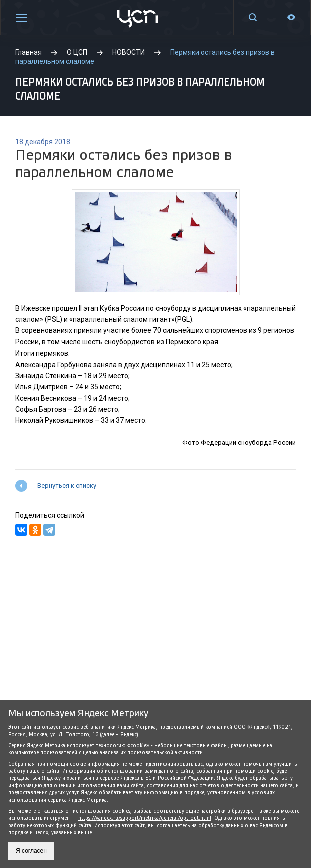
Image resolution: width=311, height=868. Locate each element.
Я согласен (31, 851)
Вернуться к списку (67, 486)
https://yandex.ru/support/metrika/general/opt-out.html (145, 818)
